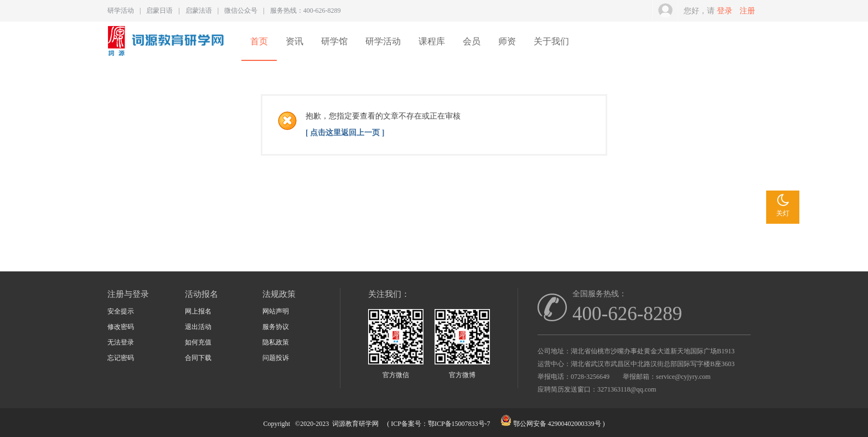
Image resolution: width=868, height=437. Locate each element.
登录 (725, 11)
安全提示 (121, 311)
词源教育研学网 (355, 424)
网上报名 (198, 311)
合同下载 (198, 358)
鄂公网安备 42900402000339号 (557, 424)
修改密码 (121, 327)
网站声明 (276, 311)
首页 (259, 41)
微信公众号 (241, 11)
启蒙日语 (159, 11)
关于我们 (551, 41)
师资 (507, 41)
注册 (747, 11)
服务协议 (276, 327)
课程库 (432, 41)
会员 (472, 41)
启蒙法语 (199, 11)
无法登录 (121, 342)
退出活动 (198, 327)
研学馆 (334, 41)
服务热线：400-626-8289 (306, 11)
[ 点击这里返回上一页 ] (345, 133)
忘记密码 (121, 358)
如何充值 (198, 342)
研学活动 (121, 11)
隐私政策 (276, 342)
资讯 (294, 41)
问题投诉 (276, 358)
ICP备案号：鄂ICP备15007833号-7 (440, 424)
